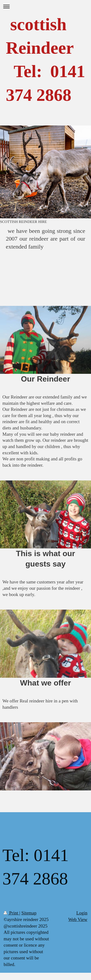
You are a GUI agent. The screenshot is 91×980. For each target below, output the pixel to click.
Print (11, 913)
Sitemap (29, 913)
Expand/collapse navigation (45, 6)
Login (82, 913)
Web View (78, 919)
